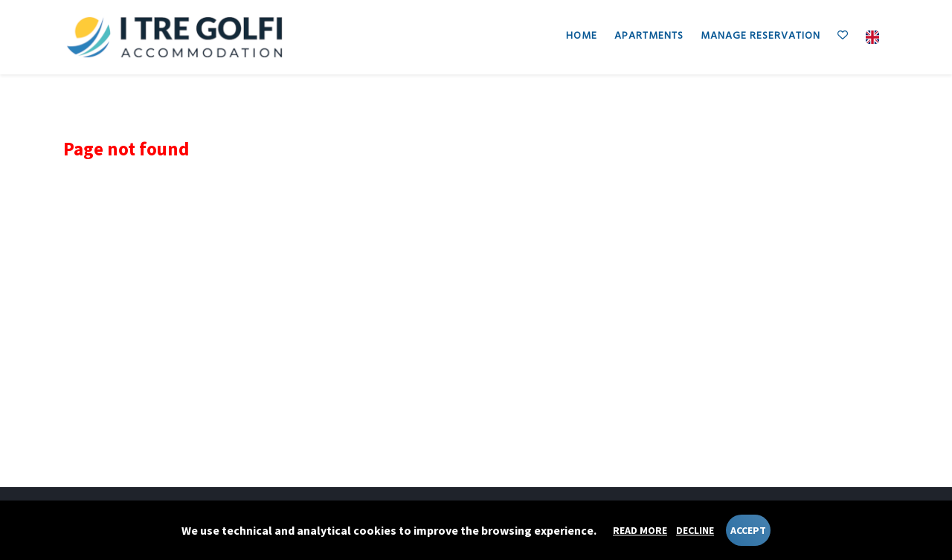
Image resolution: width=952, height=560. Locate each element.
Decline (695, 530)
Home (582, 36)
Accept (748, 530)
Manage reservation (760, 36)
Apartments (649, 36)
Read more (640, 530)
